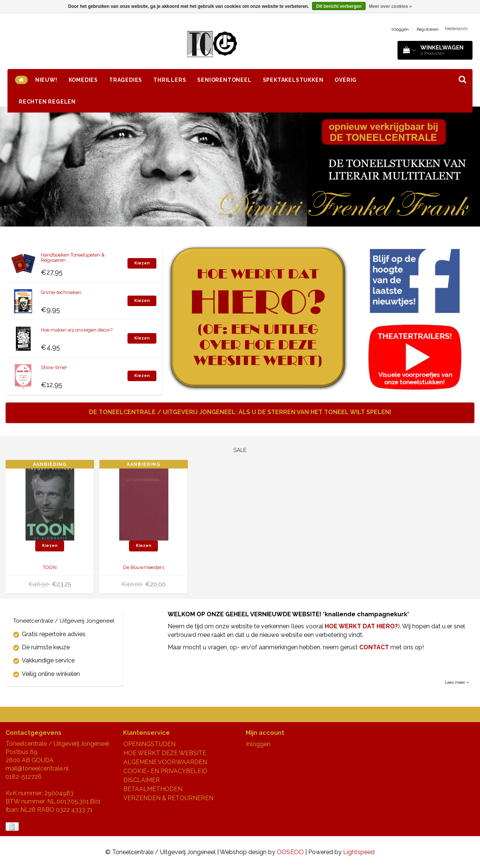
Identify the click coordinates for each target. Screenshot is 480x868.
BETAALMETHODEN (153, 789)
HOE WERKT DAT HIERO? (361, 626)
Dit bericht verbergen (339, 6)
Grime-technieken (61, 292)
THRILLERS (170, 80)
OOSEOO (290, 852)
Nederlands (456, 29)
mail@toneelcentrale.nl (37, 768)
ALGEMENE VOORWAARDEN (165, 762)
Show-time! (54, 367)
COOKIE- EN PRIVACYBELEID (165, 771)
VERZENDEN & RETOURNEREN (168, 798)
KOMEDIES (83, 80)
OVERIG (346, 80)
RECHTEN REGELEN (47, 102)
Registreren (428, 29)
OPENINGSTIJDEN (149, 744)
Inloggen (400, 29)
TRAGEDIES (126, 80)
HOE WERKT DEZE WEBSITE (165, 753)
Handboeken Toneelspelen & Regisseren (73, 258)
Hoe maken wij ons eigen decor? (77, 330)
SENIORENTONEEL (224, 80)
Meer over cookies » (390, 6)
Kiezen (142, 263)
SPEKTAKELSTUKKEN (293, 80)
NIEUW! (46, 80)
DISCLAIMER (142, 780)
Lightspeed (359, 852)
